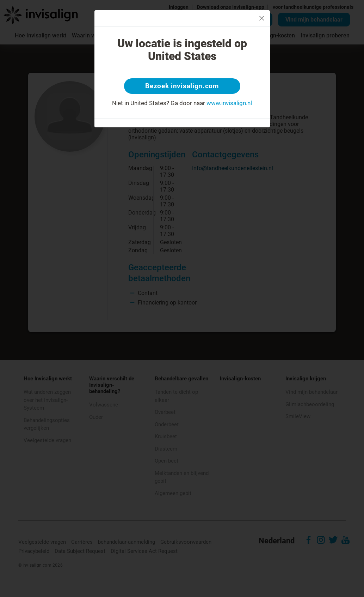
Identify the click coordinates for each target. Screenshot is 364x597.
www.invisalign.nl (229, 104)
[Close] (262, 18)
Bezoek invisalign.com (182, 86)
